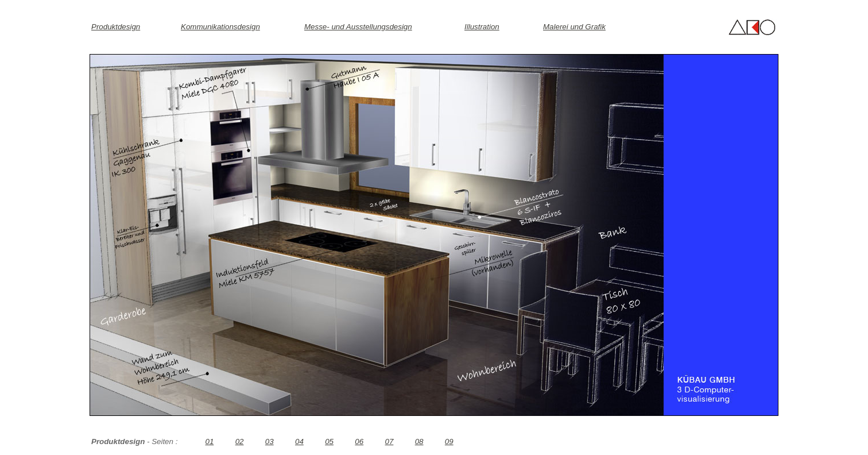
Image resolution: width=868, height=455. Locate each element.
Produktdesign (116, 27)
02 (240, 441)
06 (359, 441)
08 (419, 441)
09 (449, 441)
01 (209, 441)
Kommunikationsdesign (220, 27)
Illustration (482, 27)
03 (270, 441)
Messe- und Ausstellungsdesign (358, 27)
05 (329, 441)
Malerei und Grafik (574, 27)
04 (299, 441)
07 (390, 441)
